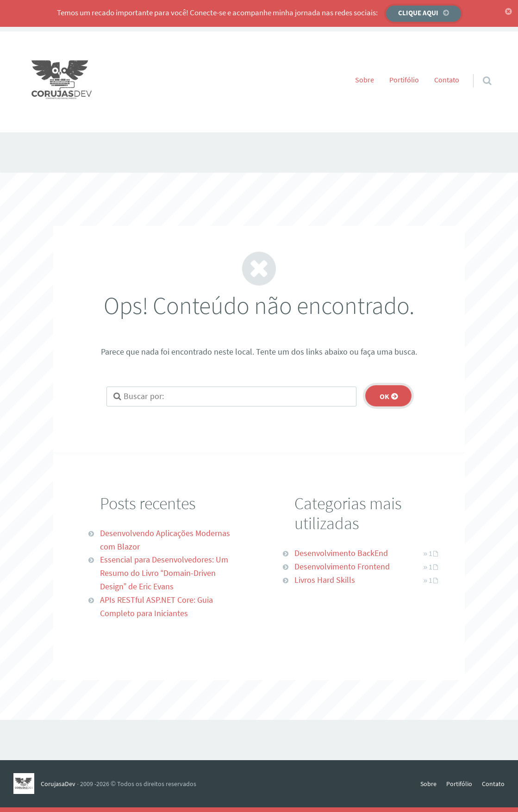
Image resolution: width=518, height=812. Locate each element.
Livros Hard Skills (325, 580)
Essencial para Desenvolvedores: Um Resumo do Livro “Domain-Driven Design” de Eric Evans (164, 573)
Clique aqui (418, 13)
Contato (447, 80)
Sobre (365, 80)
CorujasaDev (58, 784)
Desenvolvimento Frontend (342, 566)
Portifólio (404, 80)
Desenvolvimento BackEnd (341, 553)
